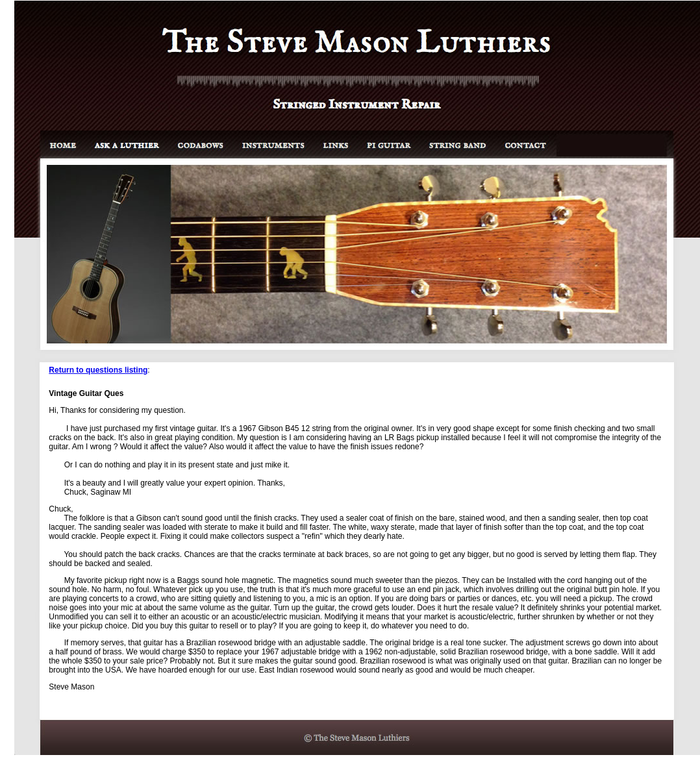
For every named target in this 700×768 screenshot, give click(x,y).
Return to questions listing (98, 370)
